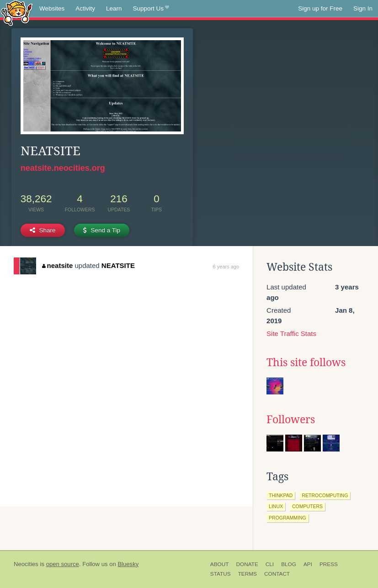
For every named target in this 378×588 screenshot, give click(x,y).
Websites (52, 8)
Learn (114, 8)
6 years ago (226, 267)
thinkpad (281, 495)
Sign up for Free (320, 8)
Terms (248, 574)
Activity (85, 8)
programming (287, 518)
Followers (291, 420)
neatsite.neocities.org (63, 168)
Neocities (26, 564)
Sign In (363, 8)
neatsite (57, 265)
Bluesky (128, 564)
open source (63, 564)
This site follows (306, 362)
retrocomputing (325, 495)
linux (276, 506)
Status (221, 574)
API (308, 564)
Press (329, 564)
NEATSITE (118, 265)
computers (307, 506)
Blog (289, 564)
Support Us (151, 9)
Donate (247, 564)
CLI (270, 564)
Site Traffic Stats (291, 333)
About (220, 564)
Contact (277, 574)
